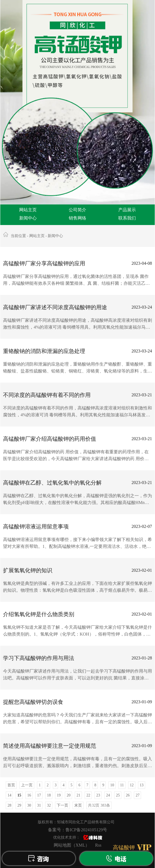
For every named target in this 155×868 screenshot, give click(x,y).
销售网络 (77, 218)
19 (59, 795)
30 (29, 805)
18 (49, 795)
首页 (11, 785)
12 (132, 785)
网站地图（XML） (72, 845)
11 (122, 785)
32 (49, 805)
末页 (78, 805)
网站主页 (28, 210)
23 (98, 795)
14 (9, 795)
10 (112, 785)
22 (88, 795)
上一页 (27, 785)
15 (19, 795)
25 (118, 795)
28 (9, 805)
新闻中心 (28, 218)
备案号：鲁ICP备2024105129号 (78, 830)
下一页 (62, 805)
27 (137, 795)
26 (128, 795)
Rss (98, 845)
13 (142, 785)
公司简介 (77, 210)
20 (68, 795)
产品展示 (127, 210)
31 (39, 805)
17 (39, 795)
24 (108, 795)
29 (19, 805)
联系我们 (127, 218)
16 (29, 795)
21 (78, 795)
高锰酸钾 (124, 847)
